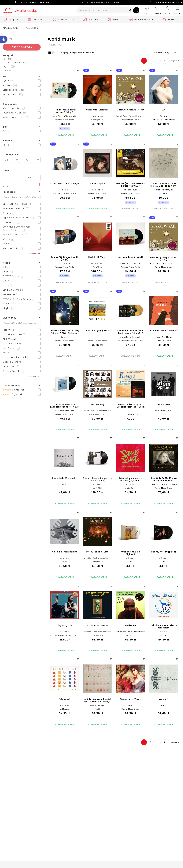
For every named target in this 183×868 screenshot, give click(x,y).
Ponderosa (163, 194)
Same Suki (131, 485)
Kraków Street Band (163, 338)
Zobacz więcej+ (33, 253)
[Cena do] (33, 178)
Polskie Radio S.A (163, 341)
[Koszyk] (177, 10)
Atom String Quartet (164, 411)
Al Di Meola (97, 485)
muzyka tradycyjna (15, 63)
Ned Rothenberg (98, 706)
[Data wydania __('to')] (32, 160)
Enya (131, 706)
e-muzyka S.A (97, 120)
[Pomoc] (147, 10)
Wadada (163, 706)
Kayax (163, 415)
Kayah (138, 338)
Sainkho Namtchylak (164, 190)
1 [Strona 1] (142, 61)
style (8, 70)
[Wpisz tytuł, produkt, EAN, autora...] (108, 10)
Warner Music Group (130, 120)
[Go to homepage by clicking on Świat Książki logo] (20, 10)
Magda (163, 636)
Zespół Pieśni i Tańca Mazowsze (130, 117)
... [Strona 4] (155, 61)
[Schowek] (157, 10)
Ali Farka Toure (130, 190)
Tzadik (97, 710)
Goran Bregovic (127, 338)
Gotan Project (97, 264)
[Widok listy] (53, 53)
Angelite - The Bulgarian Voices (97, 559)
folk (7, 59)
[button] (130, 11)
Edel (130, 562)
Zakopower (64, 559)
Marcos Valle (64, 264)
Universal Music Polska (64, 120)
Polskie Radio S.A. (131, 415)
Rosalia (163, 117)
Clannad (64, 338)
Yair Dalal (164, 632)
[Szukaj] (136, 10)
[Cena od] (11, 178)
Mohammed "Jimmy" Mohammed (130, 632)
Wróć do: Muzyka (22, 47)
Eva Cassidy (171, 485)
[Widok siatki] (49, 53)
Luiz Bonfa (60, 411)
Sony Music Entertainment (163, 120)
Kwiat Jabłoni (97, 117)
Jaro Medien (97, 562)
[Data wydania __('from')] (11, 160)
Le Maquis (64, 710)
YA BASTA (97, 268)
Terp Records (130, 636)
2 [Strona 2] (148, 61)
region (9, 66)
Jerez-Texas (64, 706)
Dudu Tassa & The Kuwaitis (64, 117)
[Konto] (167, 10)
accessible (3, 39)
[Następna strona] (173, 61)
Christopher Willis (157, 485)
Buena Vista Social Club (130, 264)
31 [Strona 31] (162, 61)
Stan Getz (69, 411)
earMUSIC (97, 489)
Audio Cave (130, 489)
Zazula (64, 485)
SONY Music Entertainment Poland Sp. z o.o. (130, 342)
